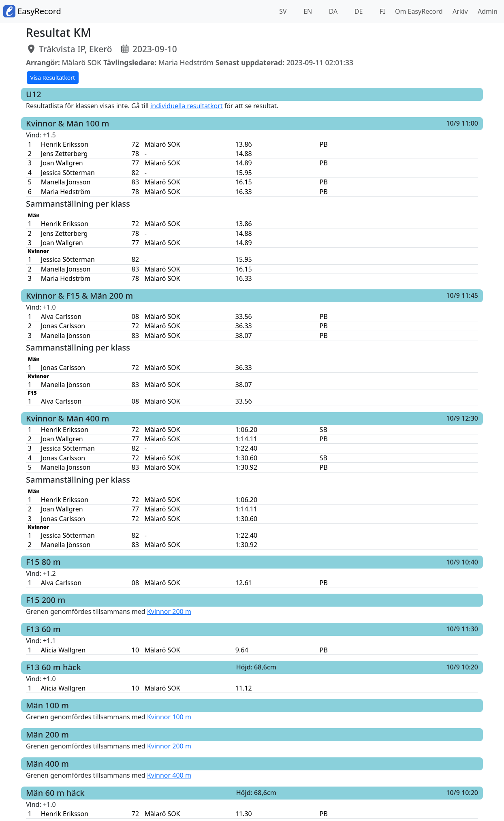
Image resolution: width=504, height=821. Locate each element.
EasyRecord (32, 11)
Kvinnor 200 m (169, 611)
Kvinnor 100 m (169, 717)
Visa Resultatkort (53, 78)
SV (282, 11)
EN (307, 11)
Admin (486, 11)
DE (358, 11)
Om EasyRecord (417, 11)
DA (333, 11)
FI (382, 11)
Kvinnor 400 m (169, 775)
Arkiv (459, 11)
